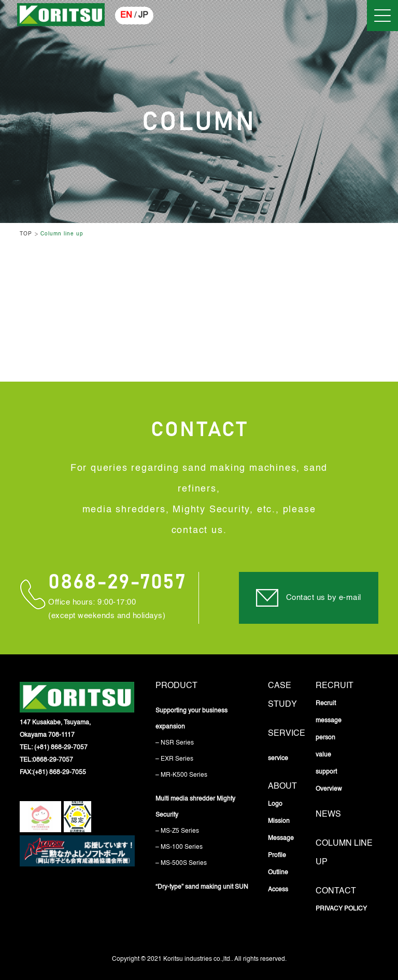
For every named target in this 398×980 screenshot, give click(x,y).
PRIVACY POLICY (341, 909)
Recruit (335, 686)
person (325, 738)
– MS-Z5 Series (177, 831)
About (282, 787)
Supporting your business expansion (191, 719)
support (326, 772)
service (287, 734)
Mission (279, 821)
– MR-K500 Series (181, 775)
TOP (26, 234)
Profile (277, 856)
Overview (329, 789)
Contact (336, 891)
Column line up (62, 234)
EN (126, 16)
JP (143, 16)
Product (176, 686)
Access (278, 890)
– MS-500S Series (181, 863)
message (329, 721)
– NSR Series (175, 743)
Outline (278, 873)
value (323, 755)
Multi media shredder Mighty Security (195, 807)
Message (281, 838)
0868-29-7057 (117, 582)
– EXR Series (174, 759)
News (328, 815)
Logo (275, 804)
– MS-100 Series (179, 847)
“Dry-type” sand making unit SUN (202, 887)
